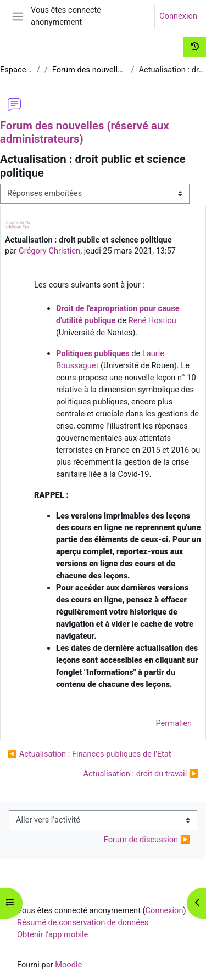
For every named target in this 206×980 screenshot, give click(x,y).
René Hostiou (152, 320)
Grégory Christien (49, 251)
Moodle (68, 965)
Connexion (178, 16)
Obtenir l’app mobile (52, 934)
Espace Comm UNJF (16, 70)
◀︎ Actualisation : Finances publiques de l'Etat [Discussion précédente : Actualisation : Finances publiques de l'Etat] (89, 754)
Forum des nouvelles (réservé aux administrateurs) (90, 70)
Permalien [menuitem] (174, 723)
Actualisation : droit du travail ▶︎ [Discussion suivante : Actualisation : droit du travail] (141, 774)
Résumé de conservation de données (83, 922)
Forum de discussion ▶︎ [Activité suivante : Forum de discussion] (147, 840)
